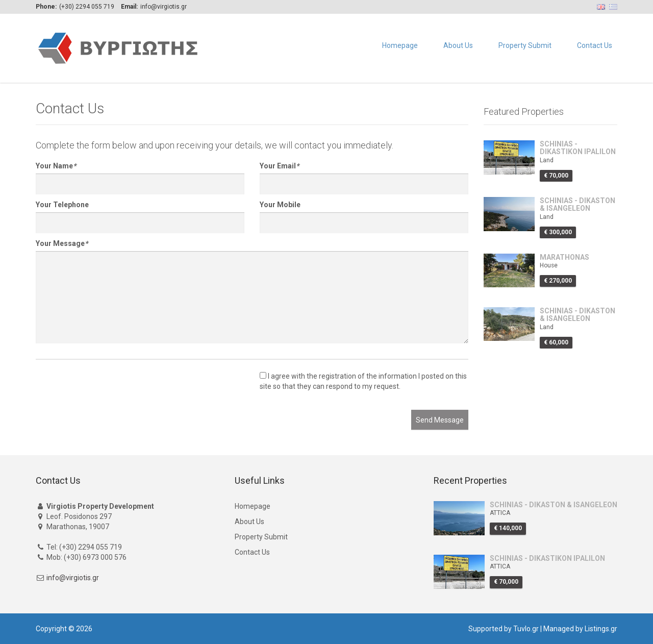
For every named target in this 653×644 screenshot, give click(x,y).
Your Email (279, 166)
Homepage (400, 45)
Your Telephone (62, 205)
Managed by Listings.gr (580, 629)
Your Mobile (280, 205)
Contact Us (595, 45)
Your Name (56, 166)
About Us (458, 45)
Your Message (62, 243)
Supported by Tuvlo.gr (504, 629)
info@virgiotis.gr (73, 578)
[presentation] (113, 390)
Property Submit (525, 45)
